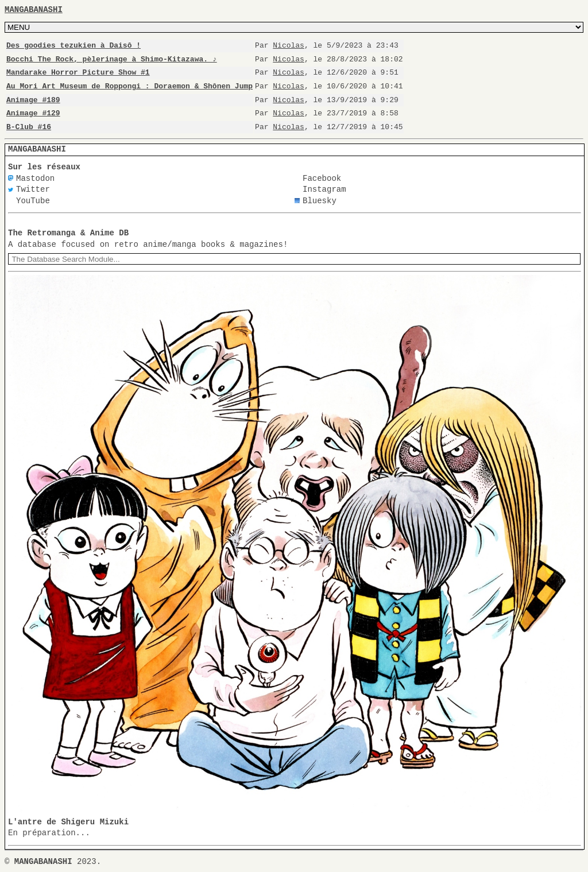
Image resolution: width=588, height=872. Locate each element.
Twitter (33, 190)
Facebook (322, 179)
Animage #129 (33, 113)
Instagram (324, 190)
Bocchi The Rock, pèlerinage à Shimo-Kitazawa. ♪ (111, 59)
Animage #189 (33, 100)
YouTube (33, 201)
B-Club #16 (29, 127)
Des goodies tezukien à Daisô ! (73, 45)
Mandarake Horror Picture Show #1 (78, 72)
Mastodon (35, 179)
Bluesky (320, 201)
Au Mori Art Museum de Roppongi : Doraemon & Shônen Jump (129, 86)
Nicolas (289, 45)
